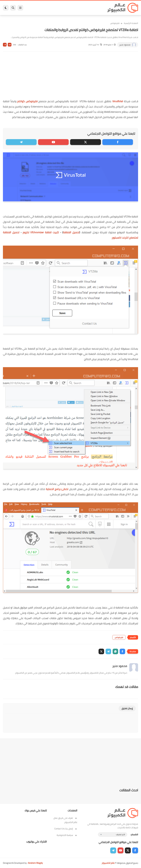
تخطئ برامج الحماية (57, 489)
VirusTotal (118, 101)
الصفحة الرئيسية (131, 23)
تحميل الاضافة (71, 232)
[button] (122, 651)
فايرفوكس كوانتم (27, 101)
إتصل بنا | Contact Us (66, 829)
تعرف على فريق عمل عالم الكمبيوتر (65, 820)
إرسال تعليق (127, 708)
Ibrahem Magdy (35, 863)
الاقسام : (134, 834)
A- (5, 45)
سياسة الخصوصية (67, 835)
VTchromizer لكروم (41, 232)
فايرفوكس (115, 23)
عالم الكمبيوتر (108, 863)
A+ (10, 45)
